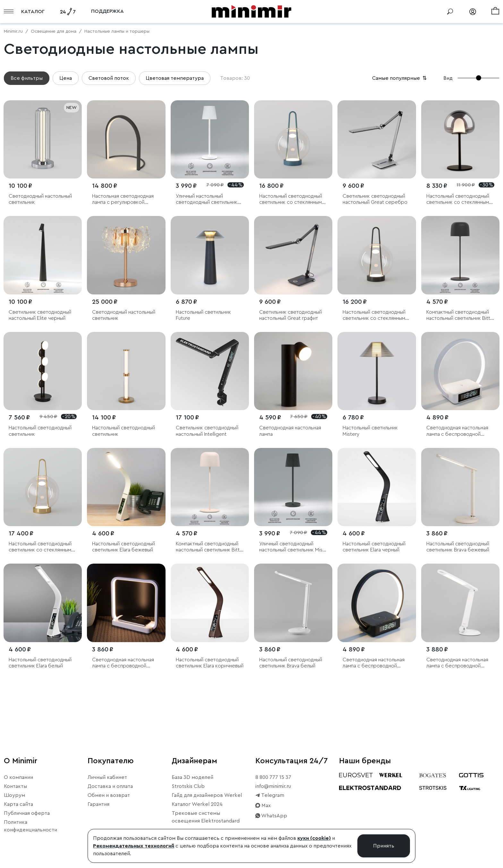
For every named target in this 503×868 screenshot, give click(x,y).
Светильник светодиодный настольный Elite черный (40, 315)
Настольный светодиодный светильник (40, 431)
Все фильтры (27, 78)
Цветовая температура (175, 78)
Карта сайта (18, 804)
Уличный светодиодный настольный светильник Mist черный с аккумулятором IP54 (292, 547)
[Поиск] (450, 12)
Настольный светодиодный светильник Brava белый (291, 663)
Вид (448, 78)
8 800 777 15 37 (273, 777)
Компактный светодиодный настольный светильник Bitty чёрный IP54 (460, 315)
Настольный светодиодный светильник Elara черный (374, 547)
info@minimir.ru (273, 786)
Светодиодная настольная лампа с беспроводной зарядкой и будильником (457, 431)
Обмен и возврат (109, 795)
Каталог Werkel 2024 (197, 804)
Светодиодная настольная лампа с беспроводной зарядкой (457, 663)
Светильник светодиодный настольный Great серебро (375, 199)
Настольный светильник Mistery (370, 431)
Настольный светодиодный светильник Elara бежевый (124, 547)
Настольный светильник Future (203, 315)
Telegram (270, 795)
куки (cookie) (314, 838)
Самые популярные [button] (400, 78)
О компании (18, 777)
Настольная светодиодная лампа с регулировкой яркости (123, 199)
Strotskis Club (188, 786)
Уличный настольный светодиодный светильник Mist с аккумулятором (207, 199)
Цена (66, 78)
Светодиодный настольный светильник (40, 199)
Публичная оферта (27, 813)
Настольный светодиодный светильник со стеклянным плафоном (291, 199)
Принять (384, 846)
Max (263, 806)
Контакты (15, 786)
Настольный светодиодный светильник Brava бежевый (458, 547)
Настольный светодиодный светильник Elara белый (40, 663)
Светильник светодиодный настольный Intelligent (207, 431)
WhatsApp (271, 816)
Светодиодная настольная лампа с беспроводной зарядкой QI (123, 663)
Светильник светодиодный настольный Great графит (290, 315)
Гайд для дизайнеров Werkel (207, 795)
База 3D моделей (192, 777)
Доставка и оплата (110, 786)
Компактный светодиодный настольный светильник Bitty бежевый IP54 (209, 547)
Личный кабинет (107, 777)
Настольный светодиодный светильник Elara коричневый (210, 663)
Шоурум (14, 795)
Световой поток (109, 78)
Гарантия (98, 804)
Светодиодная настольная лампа (290, 431)
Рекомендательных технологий (134, 846)
